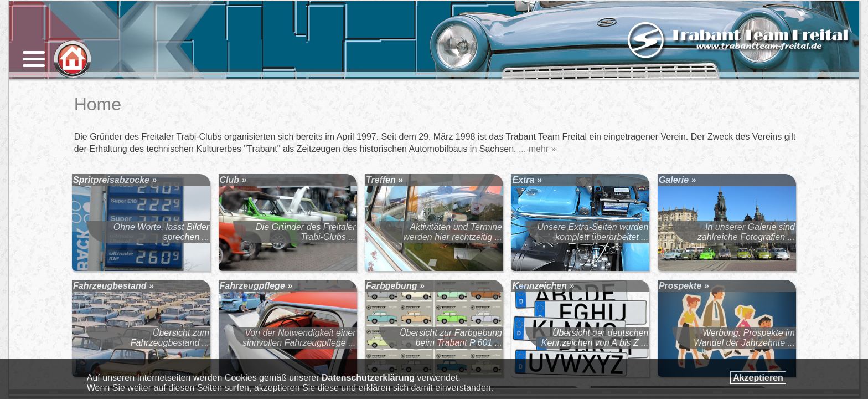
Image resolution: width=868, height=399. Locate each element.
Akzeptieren (758, 378)
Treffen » (384, 180)
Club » (233, 180)
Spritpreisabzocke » (115, 180)
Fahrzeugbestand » (113, 286)
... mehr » (538, 149)
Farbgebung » (395, 286)
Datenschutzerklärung (368, 378)
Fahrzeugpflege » (256, 286)
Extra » (527, 180)
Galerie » (678, 180)
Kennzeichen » (543, 286)
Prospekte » (684, 286)
